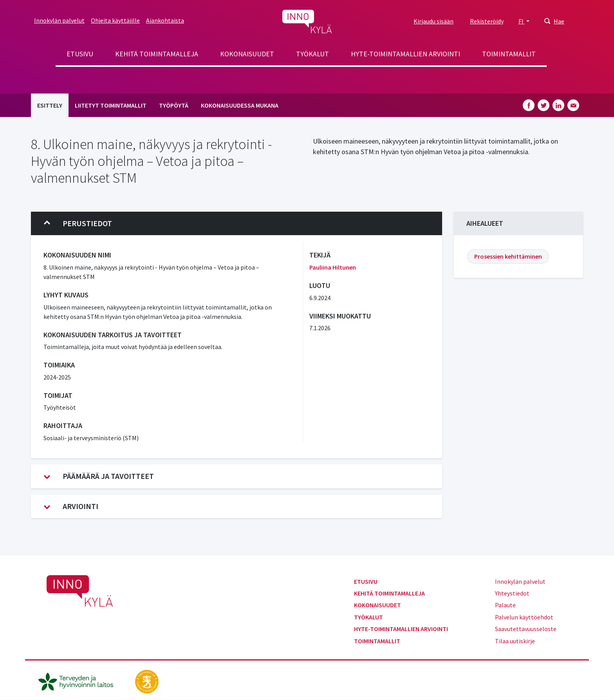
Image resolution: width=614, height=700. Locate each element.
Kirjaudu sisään (433, 21)
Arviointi (71, 506)
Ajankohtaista (165, 20)
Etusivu (80, 54)
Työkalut (312, 54)
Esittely (50, 105)
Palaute (505, 605)
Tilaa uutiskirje (515, 641)
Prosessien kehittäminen (508, 256)
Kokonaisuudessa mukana (240, 105)
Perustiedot (78, 223)
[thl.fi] (80, 681)
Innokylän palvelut (59, 20)
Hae (559, 21)
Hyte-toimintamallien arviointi (405, 54)
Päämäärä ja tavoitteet (99, 476)
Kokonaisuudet (247, 54)
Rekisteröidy (487, 21)
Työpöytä (174, 105)
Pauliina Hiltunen (333, 267)
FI (522, 21)
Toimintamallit (509, 54)
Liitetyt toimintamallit (111, 105)
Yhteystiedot (512, 593)
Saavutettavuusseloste (526, 629)
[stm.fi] (147, 681)
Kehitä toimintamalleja (157, 54)
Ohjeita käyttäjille (115, 20)
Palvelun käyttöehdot (524, 617)
